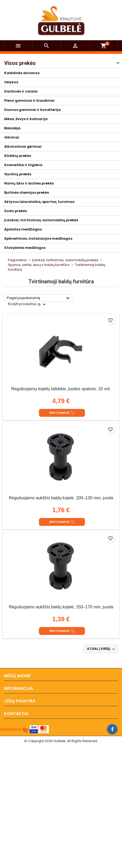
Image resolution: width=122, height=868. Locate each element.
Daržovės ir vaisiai (21, 91)
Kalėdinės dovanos (22, 73)
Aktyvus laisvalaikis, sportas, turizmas (39, 202)
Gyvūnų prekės (18, 174)
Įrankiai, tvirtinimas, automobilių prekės (41, 220)
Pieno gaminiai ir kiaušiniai (29, 101)
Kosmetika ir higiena (23, 165)
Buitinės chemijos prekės (27, 192)
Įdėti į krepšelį (62, 413)
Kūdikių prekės (18, 156)
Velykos (11, 82)
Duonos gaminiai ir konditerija (32, 110)
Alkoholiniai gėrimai (23, 147)
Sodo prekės (16, 211)
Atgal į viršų (101, 649)
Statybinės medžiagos (25, 248)
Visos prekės (20, 63)
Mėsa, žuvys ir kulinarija (26, 119)
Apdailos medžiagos (23, 229)
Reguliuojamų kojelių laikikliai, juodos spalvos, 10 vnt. (61, 389)
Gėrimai (12, 137)
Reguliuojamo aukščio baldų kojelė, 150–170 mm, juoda (61, 607)
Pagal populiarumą (39, 298)
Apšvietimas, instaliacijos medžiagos (38, 238)
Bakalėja (12, 128)
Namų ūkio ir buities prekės (29, 183)
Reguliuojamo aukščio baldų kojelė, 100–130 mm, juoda (61, 498)
